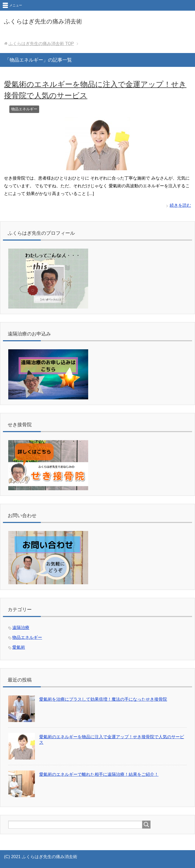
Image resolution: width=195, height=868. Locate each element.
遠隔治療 (21, 628)
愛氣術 (19, 647)
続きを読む (180, 205)
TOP (41, 44)
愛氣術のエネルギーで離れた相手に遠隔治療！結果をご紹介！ (99, 774)
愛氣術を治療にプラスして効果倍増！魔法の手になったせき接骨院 (103, 699)
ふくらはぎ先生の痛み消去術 (43, 21)
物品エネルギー (24, 109)
